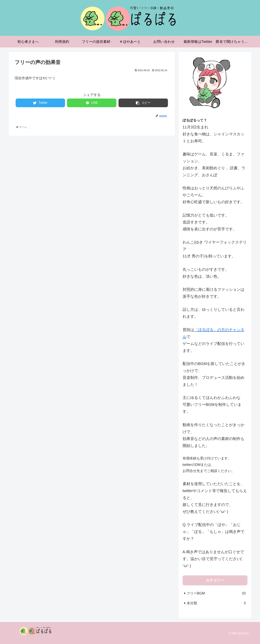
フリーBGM (216, 593)
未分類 (216, 603)
